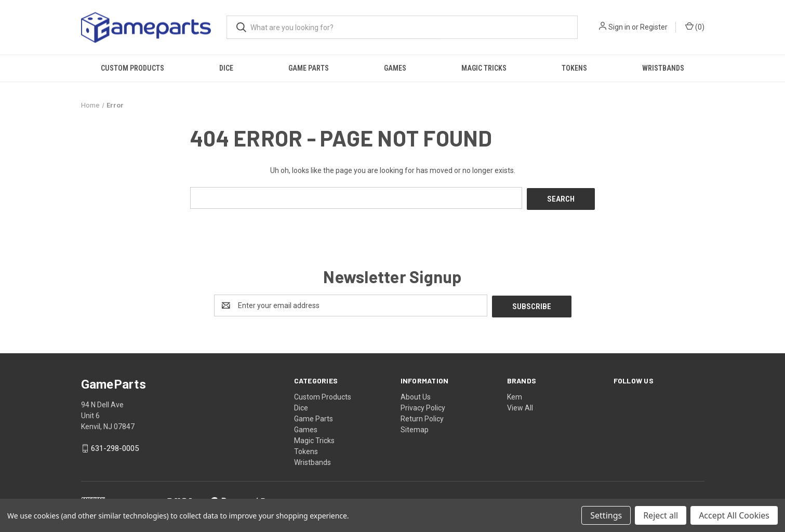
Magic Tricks (484, 68)
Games (395, 68)
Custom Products (132, 68)
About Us (416, 394)
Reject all (661, 515)
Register (654, 27)
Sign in (619, 27)
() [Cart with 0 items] (695, 26)
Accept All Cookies (734, 515)
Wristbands (663, 68)
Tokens (574, 68)
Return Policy (422, 416)
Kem (515, 394)
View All (520, 405)
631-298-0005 (115, 446)
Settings (606, 515)
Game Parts (309, 68)
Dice (226, 68)
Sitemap (415, 427)
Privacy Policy (423, 405)
